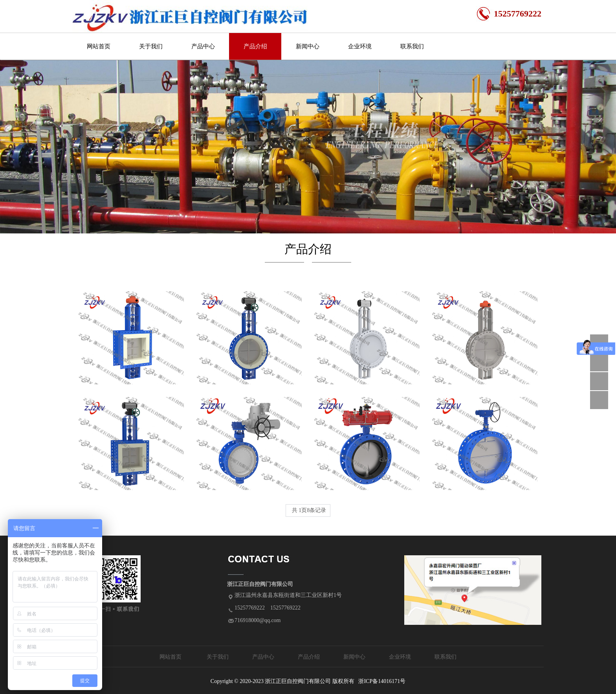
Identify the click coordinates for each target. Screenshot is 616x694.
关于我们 (151, 46)
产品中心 (203, 46)
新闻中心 (308, 46)
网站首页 (99, 46)
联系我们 (412, 46)
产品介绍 (255, 46)
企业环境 (360, 46)
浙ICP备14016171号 (382, 681)
